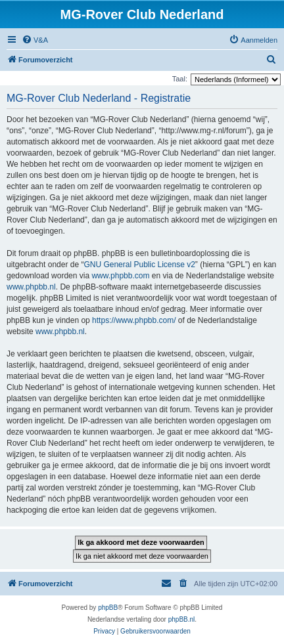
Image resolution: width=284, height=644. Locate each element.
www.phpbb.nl (31, 287)
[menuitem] (35, 40)
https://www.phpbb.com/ (134, 320)
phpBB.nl (182, 619)
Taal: (180, 79)
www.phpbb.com (120, 276)
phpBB (108, 608)
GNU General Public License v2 (139, 265)
